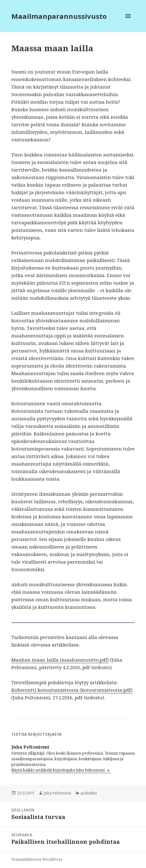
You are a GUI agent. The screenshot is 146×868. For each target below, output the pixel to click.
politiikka (89, 793)
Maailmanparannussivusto (59, 16)
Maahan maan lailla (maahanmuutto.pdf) (60, 660)
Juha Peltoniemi (58, 793)
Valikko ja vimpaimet (128, 22)
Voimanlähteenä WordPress (37, 859)
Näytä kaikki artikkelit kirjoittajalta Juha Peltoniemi (58, 770)
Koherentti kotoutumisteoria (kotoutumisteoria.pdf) (72, 690)
